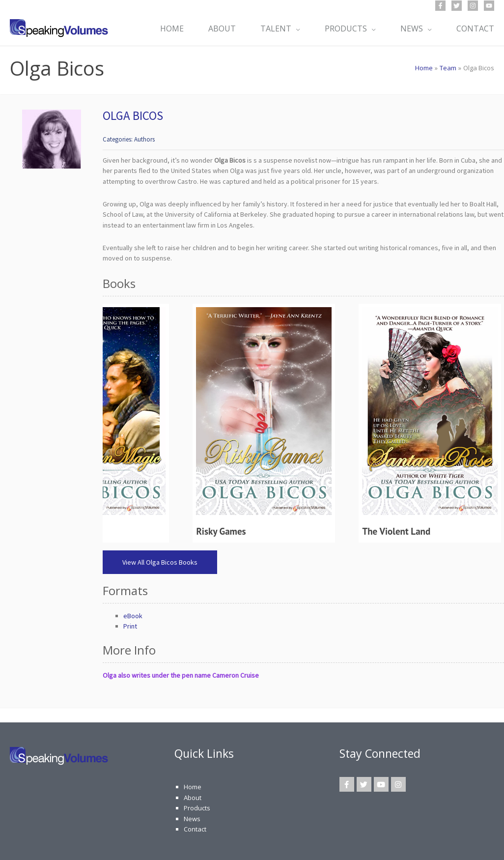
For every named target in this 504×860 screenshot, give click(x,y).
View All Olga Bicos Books (160, 562)
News (192, 819)
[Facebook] (440, 6)
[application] (296, 29)
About (193, 798)
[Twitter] (457, 6)
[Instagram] (473, 6)
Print (130, 626)
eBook (133, 616)
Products (197, 808)
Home (193, 787)
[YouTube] (489, 6)
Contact (195, 829)
